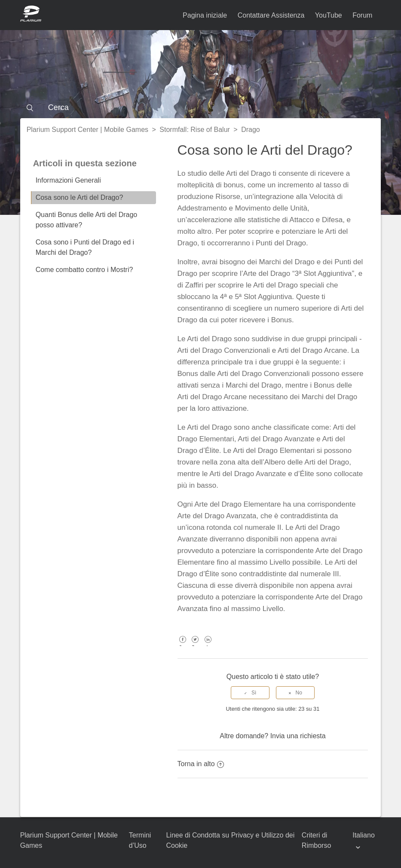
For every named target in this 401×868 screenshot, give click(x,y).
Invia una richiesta (298, 736)
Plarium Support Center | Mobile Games (87, 130)
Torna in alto (201, 764)
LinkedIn (208, 646)
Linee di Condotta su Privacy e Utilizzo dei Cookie (230, 840)
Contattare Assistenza (271, 15)
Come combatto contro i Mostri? (84, 270)
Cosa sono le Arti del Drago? (80, 197)
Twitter (195, 646)
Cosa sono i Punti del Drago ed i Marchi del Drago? (85, 247)
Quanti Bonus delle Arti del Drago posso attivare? (87, 220)
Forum (362, 15)
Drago (251, 130)
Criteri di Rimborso (316, 840)
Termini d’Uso (140, 840)
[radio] (250, 693)
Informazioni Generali (68, 180)
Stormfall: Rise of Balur (195, 130)
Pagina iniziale (205, 15)
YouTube (329, 15)
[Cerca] (201, 107)
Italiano (364, 835)
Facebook (183, 646)
